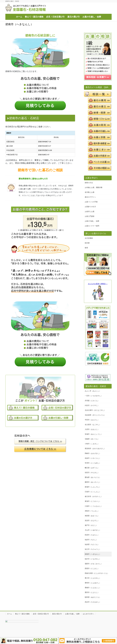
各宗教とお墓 (90, 192)
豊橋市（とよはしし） (93, 588)
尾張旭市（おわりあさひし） (95, 448)
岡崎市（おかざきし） (93, 453)
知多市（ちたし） (91, 540)
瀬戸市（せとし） (91, 525)
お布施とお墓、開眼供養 (94, 187)
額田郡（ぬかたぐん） (93, 597)
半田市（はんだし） (92, 420)
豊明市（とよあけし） (93, 583)
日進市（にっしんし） (93, 492)
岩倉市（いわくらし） (93, 458)
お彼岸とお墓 (90, 211)
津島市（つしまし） (92, 511)
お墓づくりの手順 (91, 202)
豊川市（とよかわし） (93, 578)
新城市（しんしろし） (93, 487)
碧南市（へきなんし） (93, 554)
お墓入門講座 (90, 216)
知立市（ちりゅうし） (93, 549)
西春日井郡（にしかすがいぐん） (97, 573)
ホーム (9, 614)
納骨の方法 (89, 183)
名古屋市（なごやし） (93, 425)
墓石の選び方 (57, 614)
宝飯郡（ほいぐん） (92, 439)
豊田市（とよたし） (92, 592)
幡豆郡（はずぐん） (92, 468)
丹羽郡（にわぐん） (92, 401)
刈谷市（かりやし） (92, 405)
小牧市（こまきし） (92, 444)
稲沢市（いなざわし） (93, 559)
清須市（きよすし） (92, 520)
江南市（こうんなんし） (94, 506)
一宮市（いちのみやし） (94, 396)
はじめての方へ (88, 614)
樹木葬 (87, 243)
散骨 (86, 248)
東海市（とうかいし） (93, 501)
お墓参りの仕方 (90, 207)
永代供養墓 (89, 238)
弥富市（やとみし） (92, 473)
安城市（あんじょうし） (94, 434)
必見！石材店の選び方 (41, 614)
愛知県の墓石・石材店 (96, 386)
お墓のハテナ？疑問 (92, 226)
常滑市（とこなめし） (93, 463)
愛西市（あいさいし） (93, 482)
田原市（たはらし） (92, 535)
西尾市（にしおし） (92, 568)
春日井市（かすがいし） (94, 496)
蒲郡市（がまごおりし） (94, 564)
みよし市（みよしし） (93, 391)
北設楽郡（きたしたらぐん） (95, 415)
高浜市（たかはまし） (93, 602)
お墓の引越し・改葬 (92, 221)
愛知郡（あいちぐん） (93, 477)
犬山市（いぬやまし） (93, 530)
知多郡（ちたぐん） (92, 544)
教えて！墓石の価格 (22, 614)
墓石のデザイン (90, 197)
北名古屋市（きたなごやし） (95, 410)
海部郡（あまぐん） (92, 516)
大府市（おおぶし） (92, 429)
